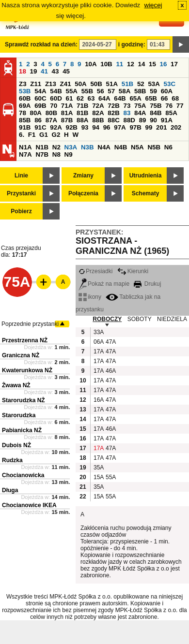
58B (140, 91)
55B (87, 91)
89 (143, 120)
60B (25, 98)
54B (56, 91)
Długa (10, 490)
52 (141, 84)
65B (151, 98)
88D (129, 120)
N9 (69, 154)
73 (127, 106)
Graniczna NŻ (21, 355)
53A (154, 84)
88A (82, 120)
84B (156, 113)
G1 (44, 135)
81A (67, 113)
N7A (25, 154)
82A (98, 113)
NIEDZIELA (172, 319)
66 (165, 98)
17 (174, 64)
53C (170, 84)
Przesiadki (95, 271)
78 (23, 113)
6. (22, 135)
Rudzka (12, 460)
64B (120, 98)
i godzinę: (132, 44)
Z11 (36, 84)
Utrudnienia (146, 176)
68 (175, 98)
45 (66, 71)
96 (107, 127)
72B (113, 106)
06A (98, 342)
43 (55, 71)
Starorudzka (19, 415)
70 (54, 106)
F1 (32, 135)
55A (71, 91)
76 (169, 106)
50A (80, 84)
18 (23, 71)
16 (164, 64)
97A (120, 127)
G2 (56, 135)
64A (104, 98)
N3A (71, 147)
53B (25, 91)
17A (98, 351)
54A (40, 91)
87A (51, 120)
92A (56, 127)
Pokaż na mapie (104, 284)
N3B (87, 147)
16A (98, 400)
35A (98, 468)
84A (140, 113)
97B (135, 127)
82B (113, 113)
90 (153, 120)
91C (40, 127)
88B (98, 120)
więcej (153, 5)
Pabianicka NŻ (22, 430)
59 (153, 91)
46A (110, 371)
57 (111, 91)
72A (98, 106)
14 (142, 64)
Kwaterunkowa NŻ (27, 370)
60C (40, 98)
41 (44, 71)
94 (96, 127)
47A (110, 342)
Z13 (51, 84)
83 (127, 113)
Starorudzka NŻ (24, 400)
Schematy (146, 193)
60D (56, 98)
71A (67, 106)
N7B (42, 154)
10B (106, 64)
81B (82, 113)
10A (91, 64)
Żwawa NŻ (16, 385)
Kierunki (133, 271)
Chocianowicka (23, 475)
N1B (42, 147)
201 (161, 127)
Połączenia (83, 193)
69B (40, 106)
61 (69, 98)
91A (167, 120)
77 (180, 106)
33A (98, 332)
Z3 (23, 84)
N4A (104, 147)
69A (25, 106)
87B (67, 120)
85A (171, 113)
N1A (25, 147)
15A (98, 477)
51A (112, 84)
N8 (56, 154)
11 (119, 64)
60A (167, 91)
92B (71, 127)
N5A (137, 147)
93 (85, 127)
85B (25, 120)
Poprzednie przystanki (30, 324)
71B (82, 106)
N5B (154, 147)
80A (36, 113)
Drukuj (147, 284)
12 (131, 64)
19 (34, 71)
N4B (121, 147)
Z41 (66, 84)
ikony (90, 297)
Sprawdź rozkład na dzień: (41, 44)
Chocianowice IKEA (29, 505)
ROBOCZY (107, 319)
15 (152, 64)
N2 (56, 147)
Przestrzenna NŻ (25, 340)
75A (140, 106)
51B (127, 84)
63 (91, 98)
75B (156, 106)
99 (149, 127)
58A (125, 91)
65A (135, 98)
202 (176, 127)
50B (96, 84)
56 (101, 91)
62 (80, 98)
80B (51, 113)
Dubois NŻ (16, 445)
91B (25, 127)
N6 (168, 147)
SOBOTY (140, 319)
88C (113, 120)
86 (38, 120)
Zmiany (83, 176)
